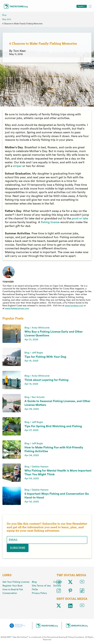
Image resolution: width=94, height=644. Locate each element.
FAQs (35, 590)
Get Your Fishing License (16, 582)
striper (17, 166)
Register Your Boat (12, 586)
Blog (4, 15)
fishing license (50, 222)
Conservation (10, 593)
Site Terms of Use (41, 586)
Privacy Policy (39, 593)
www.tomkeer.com (74, 306)
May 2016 (7, 19)
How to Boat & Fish (13, 590)
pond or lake (80, 219)
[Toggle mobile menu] (90, 6)
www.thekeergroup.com (17, 308)
